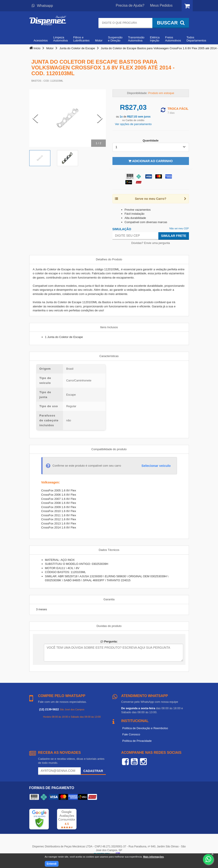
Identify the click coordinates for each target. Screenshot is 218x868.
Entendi (52, 864)
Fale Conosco (131, 734)
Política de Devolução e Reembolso (145, 728)
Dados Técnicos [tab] (109, 550)
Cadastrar (93, 771)
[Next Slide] (100, 118)
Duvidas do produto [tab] (109, 626)
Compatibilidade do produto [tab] (109, 449)
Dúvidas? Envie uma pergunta (151, 243)
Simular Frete (174, 236)
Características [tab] (109, 356)
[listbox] (151, 147)
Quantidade (151, 140)
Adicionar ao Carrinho (150, 161)
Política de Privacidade (137, 741)
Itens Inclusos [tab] (109, 327)
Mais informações (153, 857)
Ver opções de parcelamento (133, 124)
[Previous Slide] (35, 118)
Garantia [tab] (109, 599)
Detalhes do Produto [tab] (109, 259)
